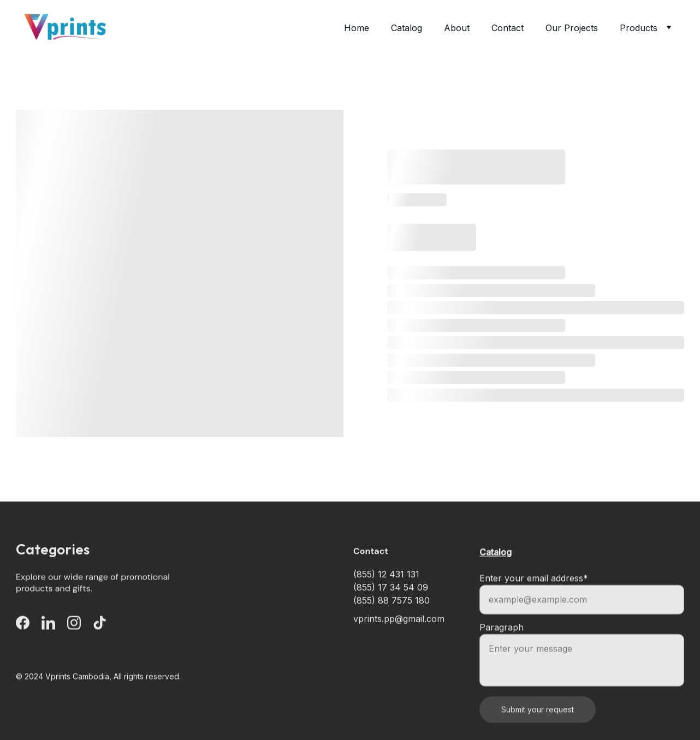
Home (357, 28)
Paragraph (502, 638)
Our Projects (572, 28)
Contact (508, 28)
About (457, 28)
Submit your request (538, 721)
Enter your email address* (534, 589)
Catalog (407, 28)
